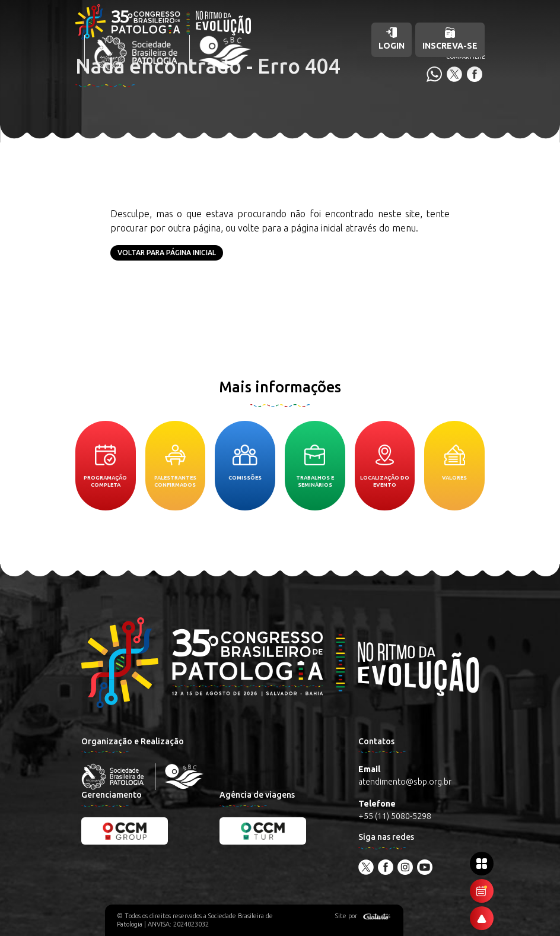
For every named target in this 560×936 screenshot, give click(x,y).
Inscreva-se (450, 39)
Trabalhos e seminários (315, 466)
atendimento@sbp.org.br (405, 782)
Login (392, 39)
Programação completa (105, 466)
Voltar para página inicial (167, 253)
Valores (454, 463)
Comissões (245, 463)
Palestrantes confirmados (175, 466)
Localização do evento (385, 466)
